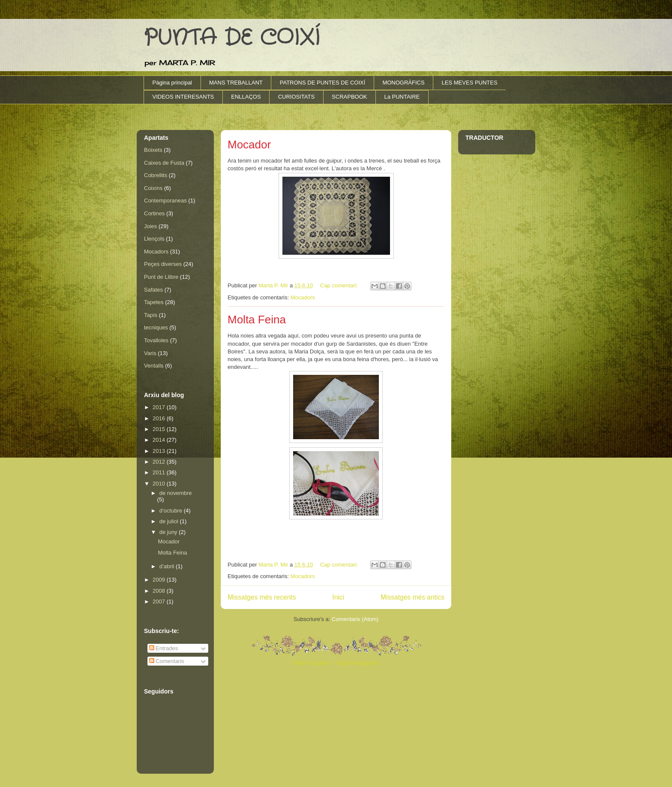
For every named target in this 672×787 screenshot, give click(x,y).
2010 (160, 484)
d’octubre (172, 511)
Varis (150, 353)
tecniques (156, 327)
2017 (160, 407)
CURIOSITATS (296, 97)
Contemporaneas (165, 201)
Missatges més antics (412, 597)
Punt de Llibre (161, 277)
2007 (160, 602)
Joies (150, 226)
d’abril (168, 566)
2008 (160, 591)
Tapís (151, 315)
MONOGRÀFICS (403, 83)
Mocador (249, 145)
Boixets (153, 150)
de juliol (170, 521)
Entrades (164, 648)
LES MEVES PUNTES (470, 83)
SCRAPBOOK (349, 97)
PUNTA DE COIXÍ (232, 38)
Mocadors (303, 297)
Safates (153, 290)
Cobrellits (156, 175)
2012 (160, 462)
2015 (160, 429)
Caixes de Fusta (164, 163)
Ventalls (154, 366)
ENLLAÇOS (246, 97)
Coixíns (153, 188)
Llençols (154, 239)
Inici (338, 597)
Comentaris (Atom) (355, 619)
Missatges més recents (262, 597)
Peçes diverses (163, 264)
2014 (160, 440)
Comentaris (167, 661)
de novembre (176, 493)
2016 (160, 418)
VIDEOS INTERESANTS (183, 97)
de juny (169, 532)
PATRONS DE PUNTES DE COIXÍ (323, 83)
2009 (160, 580)
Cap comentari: (340, 285)
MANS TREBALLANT (236, 83)
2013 (160, 451)
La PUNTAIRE (402, 97)
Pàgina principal (172, 83)
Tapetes (154, 302)
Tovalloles (156, 340)
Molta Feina (257, 320)
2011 (160, 472)
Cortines (154, 213)
